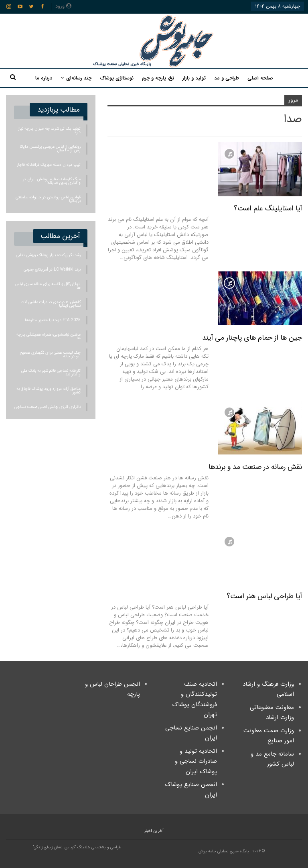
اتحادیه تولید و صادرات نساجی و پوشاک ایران (196, 761)
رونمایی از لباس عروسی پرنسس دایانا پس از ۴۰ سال (50, 149)
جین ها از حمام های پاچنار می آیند (252, 338)
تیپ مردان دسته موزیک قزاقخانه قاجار (49, 165)
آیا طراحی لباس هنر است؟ (264, 596)
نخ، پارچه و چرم (158, 78)
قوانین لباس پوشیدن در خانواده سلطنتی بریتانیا (48, 199)
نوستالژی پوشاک (117, 78)
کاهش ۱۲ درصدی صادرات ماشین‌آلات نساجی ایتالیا (51, 304)
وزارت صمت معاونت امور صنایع (269, 736)
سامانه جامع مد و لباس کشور (272, 759)
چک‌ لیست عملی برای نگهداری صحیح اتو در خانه (50, 355)
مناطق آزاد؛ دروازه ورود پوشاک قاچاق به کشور (49, 391)
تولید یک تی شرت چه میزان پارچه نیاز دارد (49, 130)
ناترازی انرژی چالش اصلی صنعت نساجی (48, 407)
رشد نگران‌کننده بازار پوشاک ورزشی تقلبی (48, 255)
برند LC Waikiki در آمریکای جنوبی (52, 270)
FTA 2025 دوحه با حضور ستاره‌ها (53, 320)
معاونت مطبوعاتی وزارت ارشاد (272, 713)
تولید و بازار (194, 78)
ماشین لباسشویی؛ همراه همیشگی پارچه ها (49, 336)
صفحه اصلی (260, 78)
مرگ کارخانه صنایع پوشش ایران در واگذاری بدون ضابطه (52, 181)
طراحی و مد (227, 78)
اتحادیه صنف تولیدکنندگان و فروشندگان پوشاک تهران (195, 700)
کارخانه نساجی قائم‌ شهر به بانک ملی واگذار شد (51, 373)
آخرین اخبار (154, 831)
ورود (63, 6)
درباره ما (44, 78)
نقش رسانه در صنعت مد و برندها (255, 467)
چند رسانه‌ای (79, 78)
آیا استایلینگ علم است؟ (268, 208)
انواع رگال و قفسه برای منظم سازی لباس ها (48, 286)
